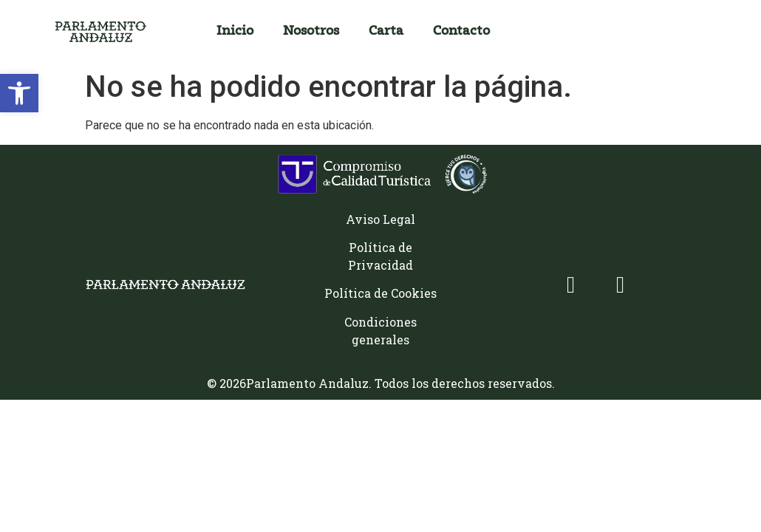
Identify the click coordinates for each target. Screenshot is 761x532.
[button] (19, 93)
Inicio (235, 31)
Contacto (461, 31)
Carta (386, 31)
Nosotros (311, 31)
